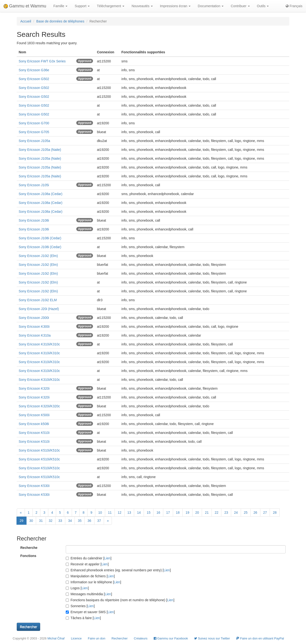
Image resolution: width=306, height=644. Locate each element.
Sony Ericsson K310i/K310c (39, 344)
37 (99, 521)
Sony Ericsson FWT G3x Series (42, 61)
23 (226, 513)
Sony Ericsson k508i (34, 424)
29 (22, 521)
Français (294, 6)
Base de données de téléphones (60, 21)
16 (158, 513)
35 (80, 521)
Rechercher (120, 638)
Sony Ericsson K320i (34, 388)
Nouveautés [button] (142, 6)
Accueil (26, 21)
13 (129, 513)
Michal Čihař (56, 638)
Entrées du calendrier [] (89, 558)
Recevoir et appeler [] (87, 564)
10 (100, 513)
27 (265, 513)
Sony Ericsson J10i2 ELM (38, 300)
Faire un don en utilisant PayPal (260, 638)
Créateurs (141, 638)
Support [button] (82, 6)
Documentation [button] (211, 6)
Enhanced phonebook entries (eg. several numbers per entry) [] (118, 570)
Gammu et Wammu (25, 6)
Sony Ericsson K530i (34, 486)
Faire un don (97, 638)
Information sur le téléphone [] (93, 582)
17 (168, 513)
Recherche (29, 548)
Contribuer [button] (240, 6)
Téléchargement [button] (111, 6)
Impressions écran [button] (175, 6)
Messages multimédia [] (89, 594)
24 (236, 513)
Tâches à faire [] (83, 618)
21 (207, 513)
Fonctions (28, 556)
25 (246, 513)
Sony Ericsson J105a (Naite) (40, 150)
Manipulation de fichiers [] (90, 576)
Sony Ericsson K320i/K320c (39, 406)
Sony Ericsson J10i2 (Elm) (38, 256)
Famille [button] (60, 6)
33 (60, 521)
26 (255, 513)
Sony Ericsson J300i (34, 318)
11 (110, 513)
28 (275, 513)
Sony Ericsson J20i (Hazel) (39, 309)
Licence (76, 638)
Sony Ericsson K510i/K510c (39, 450)
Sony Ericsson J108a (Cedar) (41, 194)
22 (217, 513)
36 (89, 521)
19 (187, 513)
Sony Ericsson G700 (34, 123)
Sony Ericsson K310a (35, 335)
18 (178, 513)
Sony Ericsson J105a (34, 141)
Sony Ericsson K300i (34, 327)
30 (31, 521)
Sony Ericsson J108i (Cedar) (40, 238)
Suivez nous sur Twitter (212, 638)
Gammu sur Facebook (171, 638)
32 (51, 521)
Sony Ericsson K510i (34, 433)
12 (120, 513)
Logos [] (77, 588)
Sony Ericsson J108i (34, 220)
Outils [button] (263, 6)
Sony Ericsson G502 (34, 79)
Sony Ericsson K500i (34, 415)
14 (139, 513)
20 (197, 513)
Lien (107, 558)
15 (149, 513)
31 (41, 521)
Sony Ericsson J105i (34, 185)
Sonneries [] (80, 606)
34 (70, 521)
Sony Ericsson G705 (34, 132)
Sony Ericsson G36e (34, 70)
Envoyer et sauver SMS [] (90, 612)
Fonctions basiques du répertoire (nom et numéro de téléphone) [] (120, 600)
